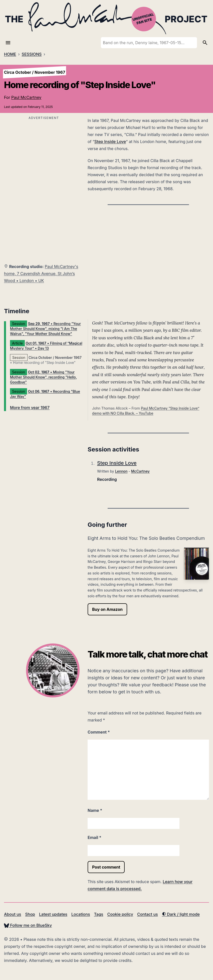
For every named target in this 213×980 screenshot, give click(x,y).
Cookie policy (120, 914)
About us (13, 914)
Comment (99, 732)
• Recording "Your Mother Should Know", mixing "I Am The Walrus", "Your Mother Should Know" (45, 329)
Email (94, 837)
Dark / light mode (181, 914)
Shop (30, 914)
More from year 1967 (30, 408)
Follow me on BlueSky (28, 925)
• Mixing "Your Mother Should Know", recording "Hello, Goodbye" (43, 377)
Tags (99, 914)
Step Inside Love (110, 142)
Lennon (121, 471)
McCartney (140, 471)
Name (95, 810)
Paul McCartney (26, 97)
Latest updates (53, 914)
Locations (81, 914)
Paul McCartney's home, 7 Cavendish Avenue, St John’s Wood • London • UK (41, 274)
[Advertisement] (44, 156)
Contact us (148, 914)
